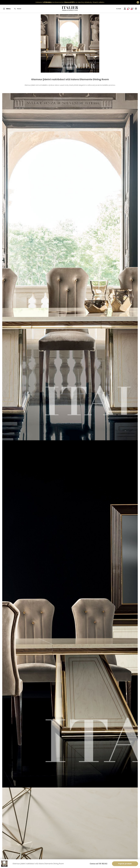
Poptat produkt (125, 864)
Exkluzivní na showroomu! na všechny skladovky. (64, 2)
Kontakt (119, 9)
